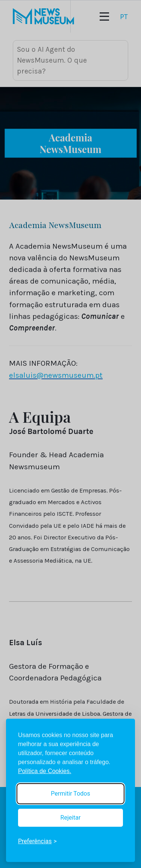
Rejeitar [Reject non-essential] (71, 818)
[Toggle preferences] (37, 841)
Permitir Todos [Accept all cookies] (70, 794)
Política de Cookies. (45, 771)
